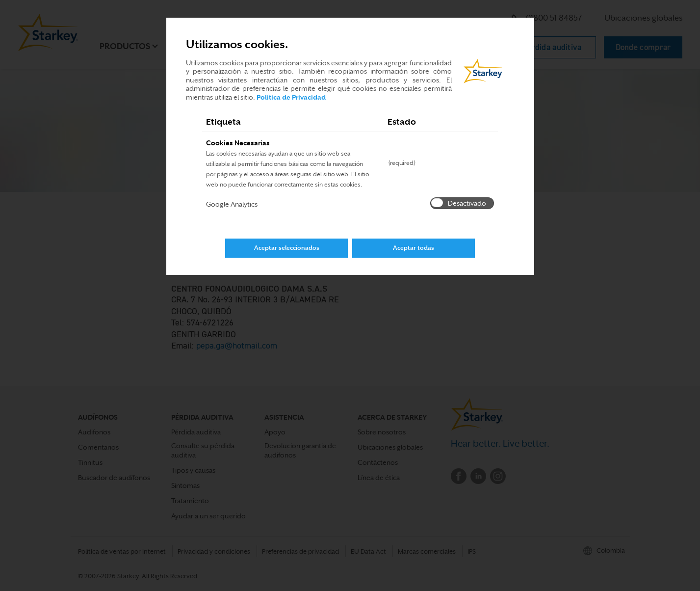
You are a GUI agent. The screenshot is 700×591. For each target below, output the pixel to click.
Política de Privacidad (291, 97)
